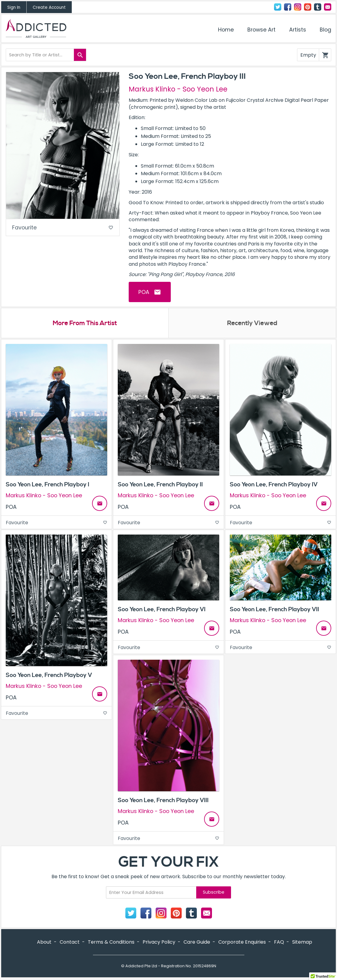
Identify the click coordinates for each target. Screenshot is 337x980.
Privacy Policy (159, 942)
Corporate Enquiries (242, 942)
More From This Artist (85, 324)
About (44, 942)
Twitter (278, 7)
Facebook (288, 7)
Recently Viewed (252, 324)
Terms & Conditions (111, 942)
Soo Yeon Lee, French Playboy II (160, 485)
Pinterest (308, 7)
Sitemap (302, 942)
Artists (298, 30)
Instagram (298, 7)
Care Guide (197, 942)
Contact (328, 7)
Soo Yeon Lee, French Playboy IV (274, 485)
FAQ (279, 942)
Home (226, 30)
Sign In (14, 7)
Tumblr (318, 7)
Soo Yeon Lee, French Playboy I (48, 485)
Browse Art (261, 30)
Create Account (49, 7)
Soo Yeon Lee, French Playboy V (49, 675)
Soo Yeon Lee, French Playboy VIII (163, 801)
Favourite (63, 228)
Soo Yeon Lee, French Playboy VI (162, 610)
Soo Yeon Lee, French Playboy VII (274, 610)
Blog (325, 30)
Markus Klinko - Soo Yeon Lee (178, 89)
